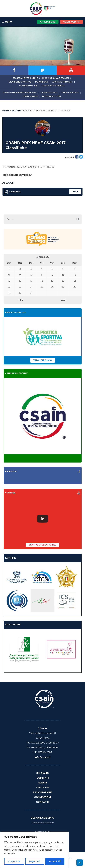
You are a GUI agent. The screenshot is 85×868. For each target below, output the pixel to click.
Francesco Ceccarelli (43, 823)
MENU (7, 22)
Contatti (42, 802)
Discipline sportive (20, 82)
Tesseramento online (25, 78)
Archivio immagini (62, 82)
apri (75, 192)
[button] (78, 219)
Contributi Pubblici (53, 86)
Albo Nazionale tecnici (55, 78)
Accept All (55, 861)
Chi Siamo (42, 773)
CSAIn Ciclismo (49, 93)
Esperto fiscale (28, 86)
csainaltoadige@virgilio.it (17, 175)
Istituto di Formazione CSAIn (20, 93)
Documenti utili (52, 96)
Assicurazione (42, 792)
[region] (34, 850)
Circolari (42, 787)
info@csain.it (42, 757)
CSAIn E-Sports (70, 93)
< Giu (20, 300)
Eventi (43, 783)
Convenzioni (42, 797)
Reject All (35, 861)
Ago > (64, 300)
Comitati (43, 778)
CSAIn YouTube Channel (42, 545)
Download (42, 82)
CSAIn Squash (30, 96)
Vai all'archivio (43, 360)
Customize (14, 861)
